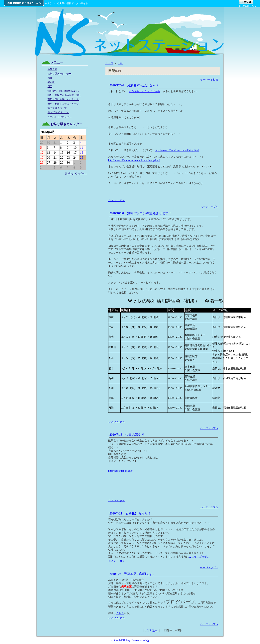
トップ (109, 63)
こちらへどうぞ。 (199, 556)
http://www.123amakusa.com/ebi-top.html (177, 150)
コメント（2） (117, 200)
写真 (50, 78)
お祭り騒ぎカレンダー (60, 74)
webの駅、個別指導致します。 (64, 91)
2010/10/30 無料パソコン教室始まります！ (141, 213)
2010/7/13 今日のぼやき (127, 435)
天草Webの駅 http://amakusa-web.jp (130, 640)
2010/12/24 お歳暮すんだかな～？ (134, 85)
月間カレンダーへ (76, 173)
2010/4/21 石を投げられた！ (130, 513)
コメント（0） (117, 422)
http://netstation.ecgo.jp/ (121, 471)
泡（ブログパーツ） (58, 112)
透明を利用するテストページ (63, 104)
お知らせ (52, 69)
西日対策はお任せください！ (63, 99)
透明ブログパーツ (57, 108)
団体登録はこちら (247, 6)
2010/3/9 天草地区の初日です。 (133, 574)
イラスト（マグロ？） (60, 117)
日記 (120, 63)
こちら (120, 613)
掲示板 (51, 82)
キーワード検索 (209, 80)
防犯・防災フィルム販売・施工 (64, 95)
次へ (155, 630)
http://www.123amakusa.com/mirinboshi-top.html (134, 160)
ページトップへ (209, 207)
